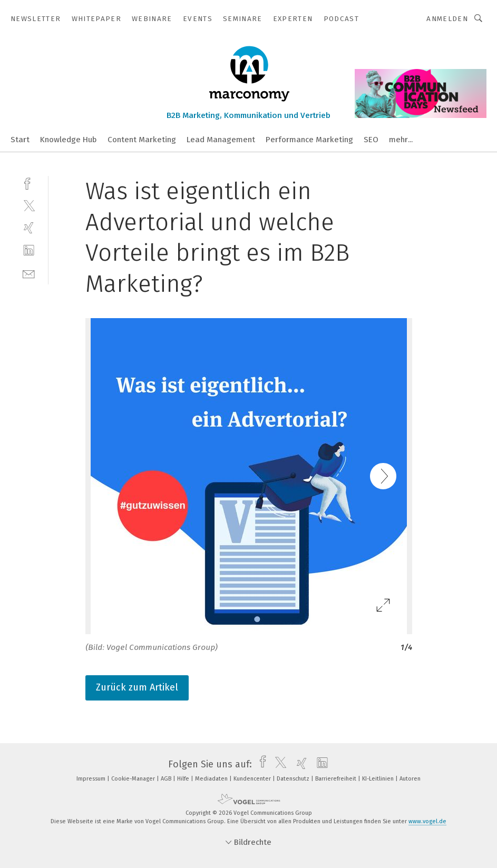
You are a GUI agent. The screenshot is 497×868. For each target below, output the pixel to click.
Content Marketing (142, 140)
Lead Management (221, 140)
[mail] (29, 273)
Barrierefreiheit (337, 779)
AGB (167, 779)
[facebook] (29, 183)
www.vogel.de (427, 821)
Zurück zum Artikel (137, 687)
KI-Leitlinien (379, 779)
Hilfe (184, 779)
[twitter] (29, 205)
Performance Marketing (309, 140)
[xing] (29, 228)
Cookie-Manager (134, 779)
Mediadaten (212, 779)
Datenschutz (294, 779)
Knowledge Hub (69, 140)
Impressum (92, 779)
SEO (371, 140)
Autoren (410, 779)
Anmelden (447, 19)
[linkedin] (29, 250)
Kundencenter (253, 779)
